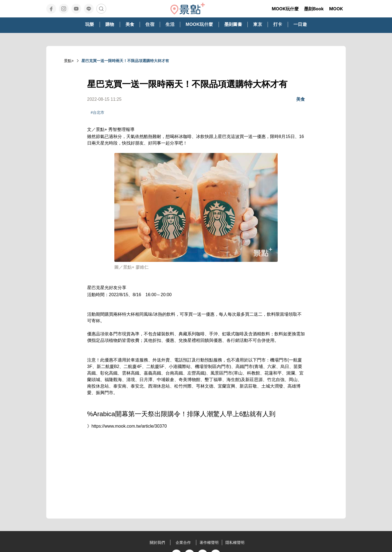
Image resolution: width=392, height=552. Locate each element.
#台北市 (97, 112)
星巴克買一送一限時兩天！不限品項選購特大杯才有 (125, 61)
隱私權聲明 (235, 542)
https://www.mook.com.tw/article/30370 (129, 426)
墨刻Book (314, 9)
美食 (301, 99)
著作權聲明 (209, 542)
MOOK (336, 9)
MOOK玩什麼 (285, 9)
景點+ (69, 61)
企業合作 (183, 542)
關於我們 (157, 542)
